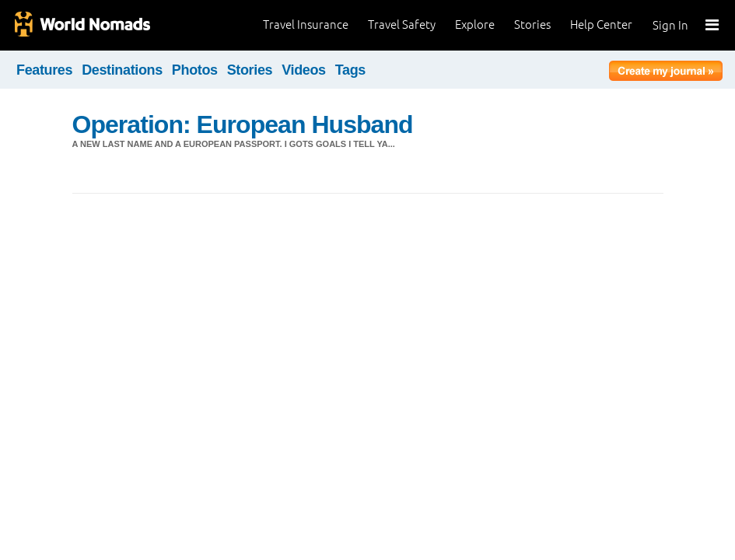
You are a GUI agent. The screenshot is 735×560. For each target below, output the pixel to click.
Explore (475, 24)
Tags (350, 70)
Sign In (670, 25)
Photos (195, 70)
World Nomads (82, 25)
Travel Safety (402, 24)
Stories (532, 24)
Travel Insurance (306, 24)
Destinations (122, 70)
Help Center (601, 24)
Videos (304, 70)
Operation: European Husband (243, 124)
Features (44, 70)
